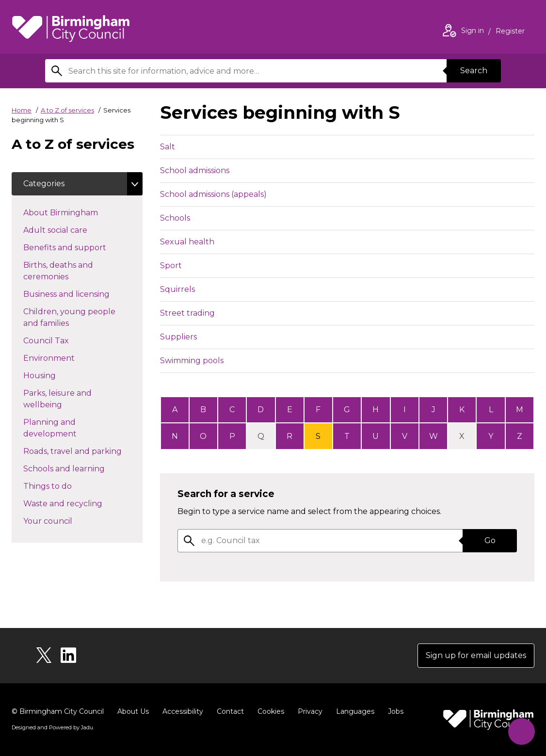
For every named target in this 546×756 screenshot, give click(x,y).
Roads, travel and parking (83, 450)
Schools (175, 218)
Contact (230, 711)
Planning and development (67, 428)
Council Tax (63, 340)
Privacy (310, 711)
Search (474, 71)
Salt (168, 147)
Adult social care (72, 229)
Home (22, 110)
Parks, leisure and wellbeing (60, 399)
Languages (355, 711)
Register (510, 32)
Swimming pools (192, 361)
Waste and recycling (80, 503)
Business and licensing (83, 293)
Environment (66, 357)
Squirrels (177, 289)
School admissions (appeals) (213, 194)
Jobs (396, 711)
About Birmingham (78, 212)
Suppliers (178, 337)
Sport (171, 265)
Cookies (271, 711)
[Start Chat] (522, 732)
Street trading (187, 313)
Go (490, 540)
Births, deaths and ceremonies (63, 271)
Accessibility (183, 711)
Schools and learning (81, 468)
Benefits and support (82, 247)
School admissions (195, 170)
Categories (44, 184)
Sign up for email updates (476, 655)
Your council (65, 520)
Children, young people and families (69, 317)
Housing (57, 375)
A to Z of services (67, 110)
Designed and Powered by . (53, 727)
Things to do (65, 485)
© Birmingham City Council (58, 711)
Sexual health (187, 242)
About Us (133, 711)
